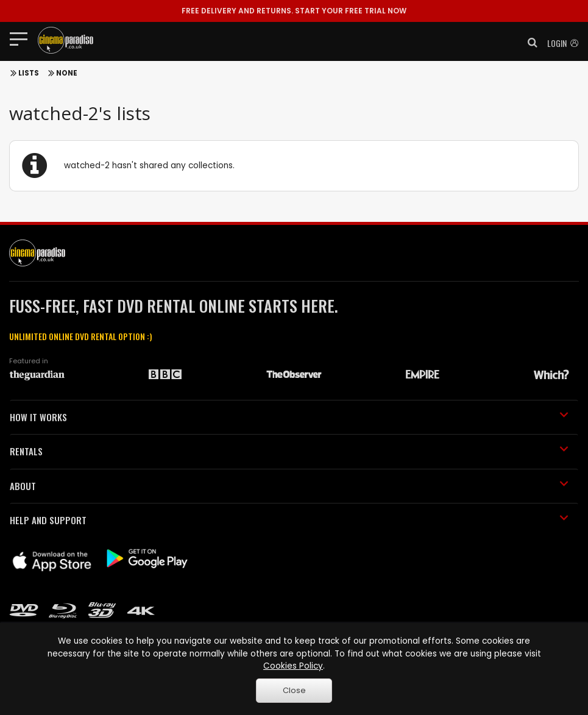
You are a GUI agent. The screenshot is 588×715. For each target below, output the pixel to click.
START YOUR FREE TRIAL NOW (294, 11)
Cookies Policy (293, 666)
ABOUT (289, 486)
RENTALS (289, 451)
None (67, 73)
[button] (529, 43)
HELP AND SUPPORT (289, 520)
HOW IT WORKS (289, 417)
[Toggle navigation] (22, 38)
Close (294, 690)
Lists (29, 73)
